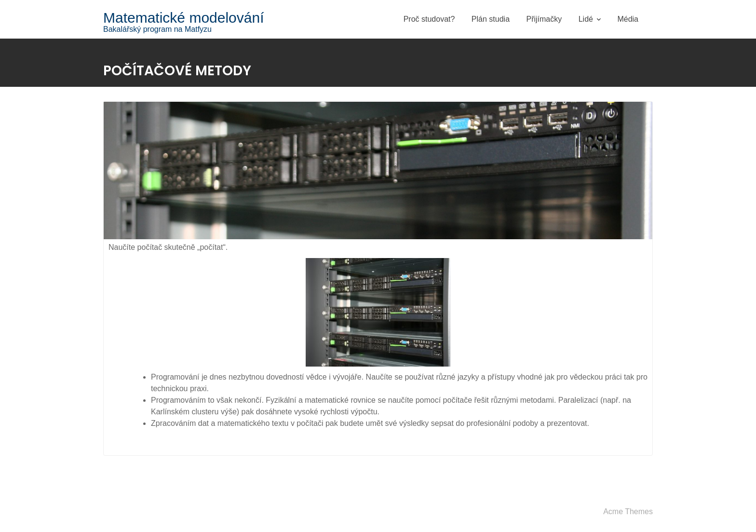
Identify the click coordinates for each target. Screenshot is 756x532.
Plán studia (491, 19)
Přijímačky (544, 19)
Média (628, 19)
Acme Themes (628, 512)
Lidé (586, 19)
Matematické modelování (184, 18)
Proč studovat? (429, 19)
